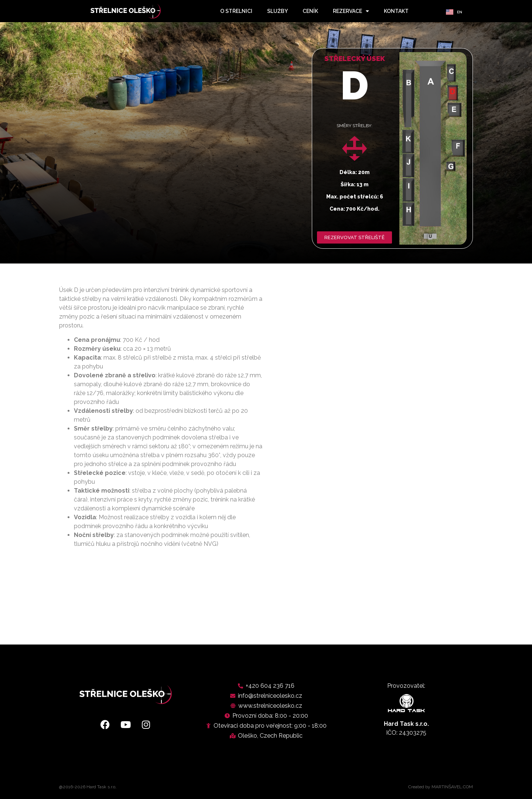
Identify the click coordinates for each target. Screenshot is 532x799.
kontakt (396, 11)
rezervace (351, 11)
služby (277, 11)
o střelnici (236, 11)
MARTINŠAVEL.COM (452, 787)
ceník (310, 11)
